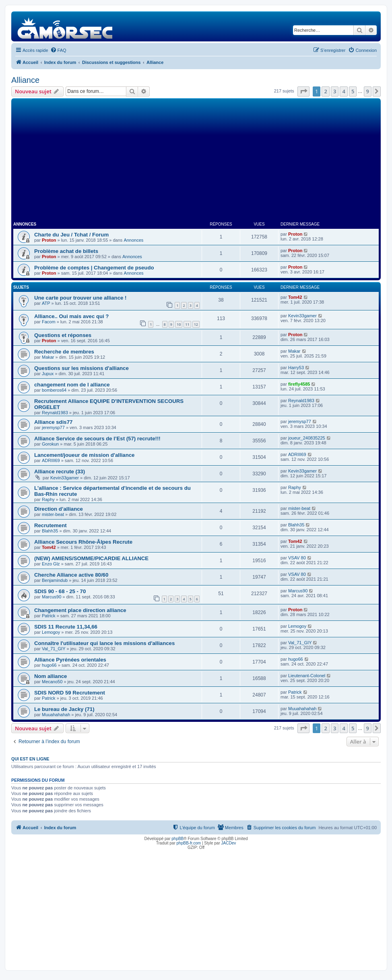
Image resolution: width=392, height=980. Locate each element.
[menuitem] (58, 50)
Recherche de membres (64, 352)
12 (196, 324)
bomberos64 (54, 390)
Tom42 (295, 297)
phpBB (177, 839)
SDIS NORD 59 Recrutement (70, 693)
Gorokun (50, 444)
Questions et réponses (63, 335)
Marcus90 (52, 597)
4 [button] (344, 91)
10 (179, 324)
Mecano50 (52, 682)
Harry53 (296, 368)
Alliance (25, 80)
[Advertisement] (196, 160)
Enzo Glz (51, 564)
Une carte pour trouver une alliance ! (80, 298)
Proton (49, 240)
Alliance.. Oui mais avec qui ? (71, 316)
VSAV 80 (297, 558)
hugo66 (49, 665)
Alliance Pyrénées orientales (70, 660)
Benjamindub (55, 580)
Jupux (48, 374)
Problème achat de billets (66, 251)
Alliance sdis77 (53, 422)
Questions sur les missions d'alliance (81, 368)
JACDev (229, 843)
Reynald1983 (55, 413)
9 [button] (368, 91)
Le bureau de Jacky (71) (64, 709)
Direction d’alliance (59, 509)
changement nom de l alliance (72, 385)
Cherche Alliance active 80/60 (71, 575)
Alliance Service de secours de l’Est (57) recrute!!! (97, 439)
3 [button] (335, 91)
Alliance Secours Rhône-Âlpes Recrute (83, 542)
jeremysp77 (53, 427)
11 (187, 324)
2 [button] (325, 91)
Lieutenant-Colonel (307, 676)
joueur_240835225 (307, 438)
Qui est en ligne (30, 759)
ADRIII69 (51, 460)
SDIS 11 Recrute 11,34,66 (66, 627)
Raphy (48, 499)
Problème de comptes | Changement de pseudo (94, 268)
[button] (303, 91)
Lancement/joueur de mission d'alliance (84, 455)
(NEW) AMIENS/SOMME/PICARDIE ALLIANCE (91, 558)
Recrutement (51, 525)
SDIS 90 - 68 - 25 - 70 (60, 591)
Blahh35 (50, 531)
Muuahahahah (56, 715)
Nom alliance (51, 676)
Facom (49, 322)
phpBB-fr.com (189, 843)
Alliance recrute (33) (60, 472)
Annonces (133, 240)
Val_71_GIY (54, 649)
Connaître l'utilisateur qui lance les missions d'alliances (104, 643)
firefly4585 (299, 384)
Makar (48, 357)
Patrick (49, 616)
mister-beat (53, 514)
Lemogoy (51, 632)
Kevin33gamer (302, 316)
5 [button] (353, 91)
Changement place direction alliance (80, 610)
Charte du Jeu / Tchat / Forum (71, 235)
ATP (46, 303)
